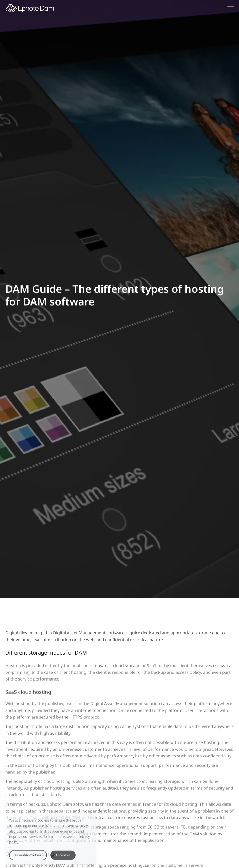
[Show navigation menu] (231, 8)
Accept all (63, 858)
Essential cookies (28, 858)
